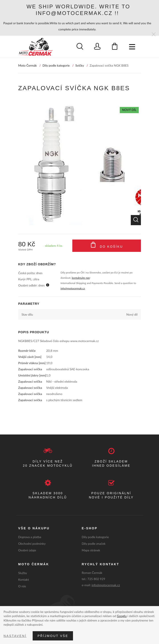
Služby (23, 573)
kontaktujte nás (81, 278)
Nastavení (15, 636)
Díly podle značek (94, 544)
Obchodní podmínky (32, 544)
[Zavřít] (154, 35)
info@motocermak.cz (73, 288)
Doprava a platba (30, 537)
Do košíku (107, 246)
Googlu (122, 616)
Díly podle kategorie (56, 65)
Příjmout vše (53, 636)
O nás (22, 586)
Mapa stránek (91, 550)
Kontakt (24, 579)
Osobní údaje (27, 550)
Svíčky (80, 65)
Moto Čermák (28, 65)
